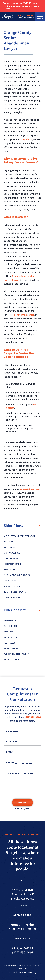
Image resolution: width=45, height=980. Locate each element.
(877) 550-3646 (22, 952)
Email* (10, 752)
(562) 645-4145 (26, 17)
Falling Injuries (11, 626)
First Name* (13, 731)
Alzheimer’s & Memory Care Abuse (19, 536)
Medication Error (12, 564)
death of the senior (24, 315)
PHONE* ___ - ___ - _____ (19, 763)
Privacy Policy (22, 968)
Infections (9, 632)
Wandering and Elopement (16, 654)
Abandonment (10, 621)
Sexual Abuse (10, 581)
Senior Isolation (12, 586)
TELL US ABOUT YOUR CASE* (20, 773)
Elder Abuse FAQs (12, 597)
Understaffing (11, 648)
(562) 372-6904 (33, 717)
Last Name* (12, 742)
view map (22, 905)
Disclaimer (37, 965)
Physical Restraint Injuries (17, 575)
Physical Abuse (11, 570)
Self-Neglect (10, 643)
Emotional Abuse (12, 553)
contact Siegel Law (30, 489)
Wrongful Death (12, 660)
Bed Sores (8, 542)
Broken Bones (10, 547)
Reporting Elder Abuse (15, 592)
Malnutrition (10, 637)
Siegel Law (27, 139)
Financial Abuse (11, 558)
